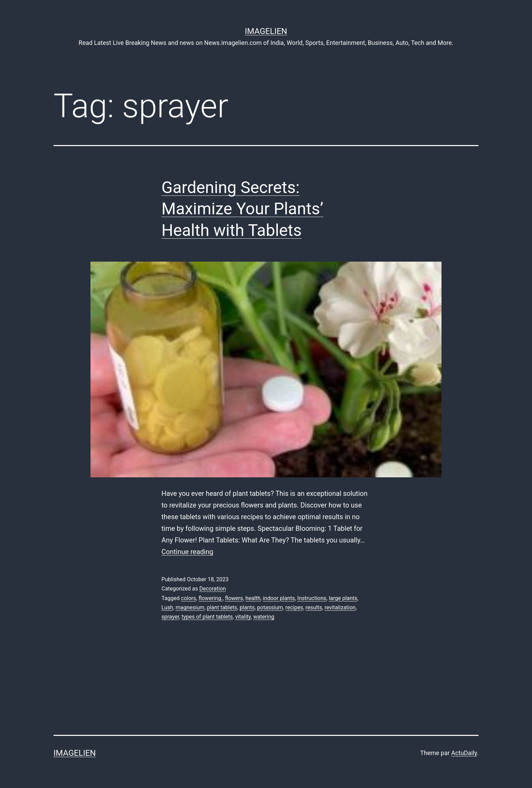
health (253, 598)
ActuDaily (464, 753)
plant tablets (222, 607)
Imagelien (266, 31)
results (314, 607)
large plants (343, 598)
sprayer (170, 617)
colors (189, 598)
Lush (167, 607)
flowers (234, 598)
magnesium (190, 607)
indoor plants (279, 598)
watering (264, 617)
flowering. (210, 598)
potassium (270, 607)
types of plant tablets (207, 617)
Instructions (312, 598)
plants (247, 607)
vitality (243, 617)
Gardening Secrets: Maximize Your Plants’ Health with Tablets (242, 209)
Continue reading (187, 552)
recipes (294, 607)
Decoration (212, 589)
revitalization (340, 607)
